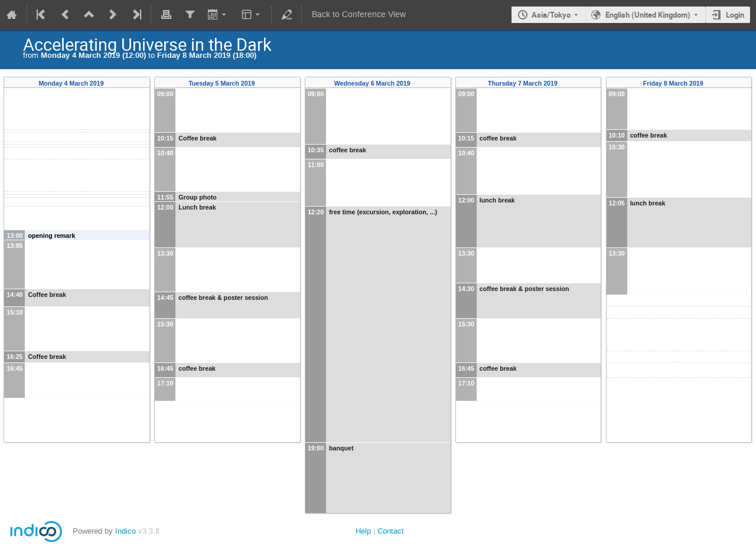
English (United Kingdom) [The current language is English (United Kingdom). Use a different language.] (648, 15)
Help (363, 531)
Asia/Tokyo (551, 15)
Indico (126, 531)
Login (735, 15)
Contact (391, 531)
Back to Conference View (359, 14)
